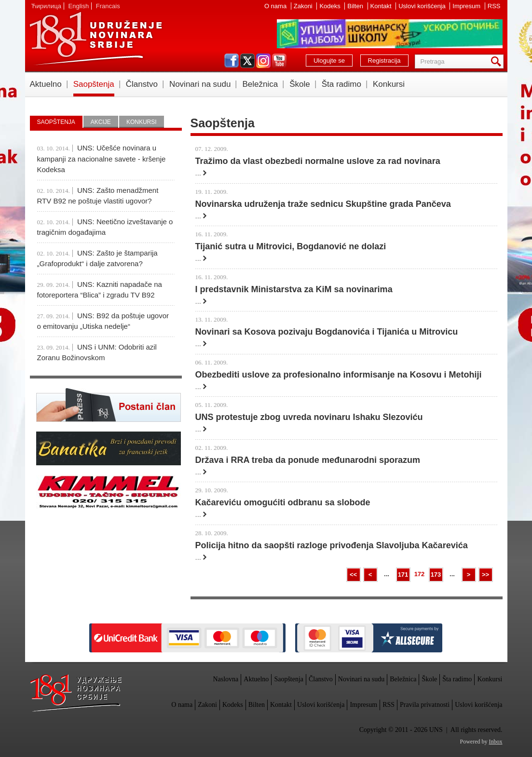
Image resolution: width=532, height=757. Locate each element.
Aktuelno (46, 84)
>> (485, 575)
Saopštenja (94, 84)
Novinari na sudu (200, 84)
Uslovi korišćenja (423, 6)
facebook (232, 61)
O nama (276, 6)
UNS (95, 39)
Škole (300, 84)
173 (436, 575)
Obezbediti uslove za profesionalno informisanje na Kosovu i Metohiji (339, 375)
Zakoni (304, 6)
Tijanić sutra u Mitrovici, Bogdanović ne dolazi (291, 246)
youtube (279, 61)
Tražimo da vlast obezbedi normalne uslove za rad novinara (318, 161)
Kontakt (382, 6)
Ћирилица (46, 6)
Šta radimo (341, 84)
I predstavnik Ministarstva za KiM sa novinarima (294, 289)
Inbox (496, 742)
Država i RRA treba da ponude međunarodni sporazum (308, 460)
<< (353, 575)
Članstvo (142, 84)
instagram (263, 61)
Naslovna (225, 679)
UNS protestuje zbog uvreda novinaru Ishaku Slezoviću (309, 417)
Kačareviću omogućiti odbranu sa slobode (283, 502)
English (79, 6)
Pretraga (498, 61)
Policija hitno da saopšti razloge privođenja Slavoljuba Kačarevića (332, 545)
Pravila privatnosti (425, 705)
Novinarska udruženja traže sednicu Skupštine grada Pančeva (323, 204)
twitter (247, 61)
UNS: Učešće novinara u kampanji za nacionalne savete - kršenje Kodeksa (102, 159)
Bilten (356, 6)
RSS (494, 6)
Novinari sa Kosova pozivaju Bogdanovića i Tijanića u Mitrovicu (327, 332)
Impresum (467, 6)
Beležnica (260, 84)
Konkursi (389, 84)
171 (403, 575)
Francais (108, 6)
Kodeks (331, 6)
